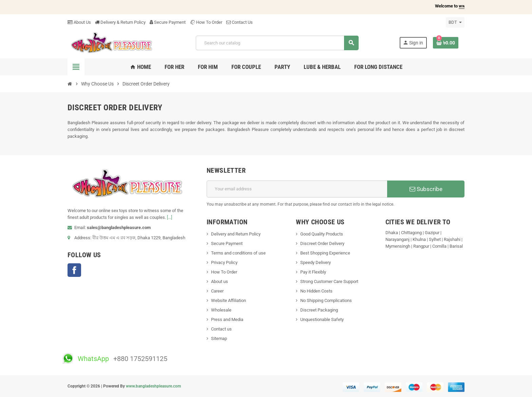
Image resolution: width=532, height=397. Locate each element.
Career (217, 291)
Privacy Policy (224, 262)
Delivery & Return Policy (120, 22)
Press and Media (227, 319)
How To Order (206, 22)
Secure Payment (168, 22)
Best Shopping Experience (325, 253)
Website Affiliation (229, 300)
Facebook (74, 270)
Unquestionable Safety (322, 319)
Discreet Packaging (319, 310)
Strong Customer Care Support (329, 281)
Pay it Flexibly (313, 272)
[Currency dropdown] (455, 22)
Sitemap (219, 338)
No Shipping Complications (326, 300)
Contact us (221, 329)
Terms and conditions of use (238, 253)
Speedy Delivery (316, 262)
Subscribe (426, 189)
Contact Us (240, 22)
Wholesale (221, 310)
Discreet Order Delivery (322, 243)
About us (220, 281)
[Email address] (297, 189)
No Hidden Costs (316, 291)
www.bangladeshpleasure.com (153, 386)
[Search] (277, 43)
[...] (169, 217)
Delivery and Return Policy (236, 234)
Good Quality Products (322, 234)
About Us (79, 22)
